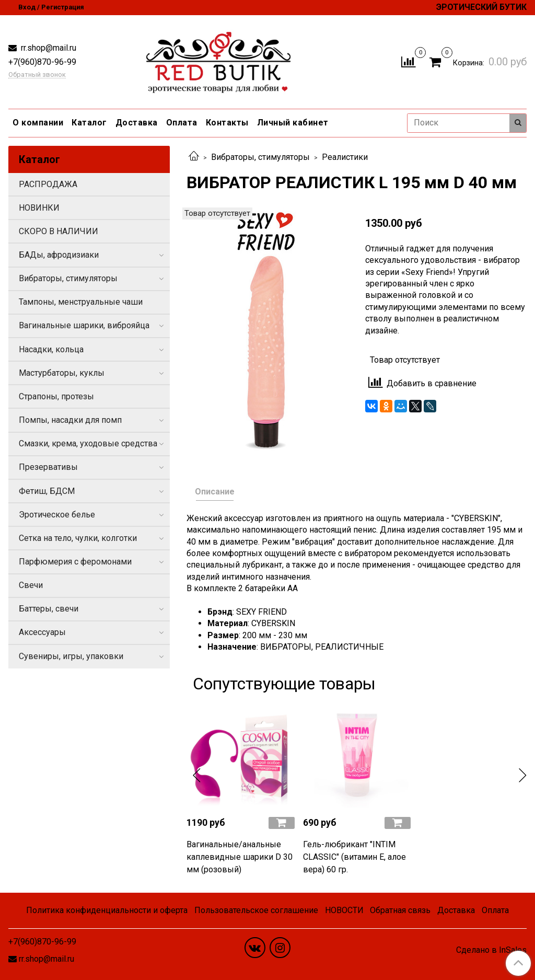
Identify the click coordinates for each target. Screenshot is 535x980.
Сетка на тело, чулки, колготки (78, 538)
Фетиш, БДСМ (47, 491)
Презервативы (48, 467)
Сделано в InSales (491, 950)
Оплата (182, 123)
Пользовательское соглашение (256, 910)
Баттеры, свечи (49, 609)
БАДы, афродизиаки (59, 255)
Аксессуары (42, 632)
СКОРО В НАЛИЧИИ (59, 231)
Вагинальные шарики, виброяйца (84, 325)
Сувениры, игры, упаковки (71, 656)
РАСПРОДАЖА (48, 184)
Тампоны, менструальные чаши (81, 302)
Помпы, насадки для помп (70, 420)
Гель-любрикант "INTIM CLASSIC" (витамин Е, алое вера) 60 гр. (354, 857)
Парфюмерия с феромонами (75, 562)
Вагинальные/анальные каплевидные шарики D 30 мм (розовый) (240, 857)
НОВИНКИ (39, 208)
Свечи (31, 585)
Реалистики (345, 157)
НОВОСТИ (344, 910)
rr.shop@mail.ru (48, 48)
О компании (38, 123)
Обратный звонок (37, 75)
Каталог (89, 123)
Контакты (227, 123)
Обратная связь (400, 910)
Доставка (137, 123)
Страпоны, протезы (56, 396)
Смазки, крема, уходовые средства (88, 443)
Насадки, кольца (51, 349)
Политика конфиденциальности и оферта (107, 910)
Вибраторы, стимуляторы (260, 157)
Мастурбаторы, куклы (62, 373)
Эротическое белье (57, 515)
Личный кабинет (293, 123)
